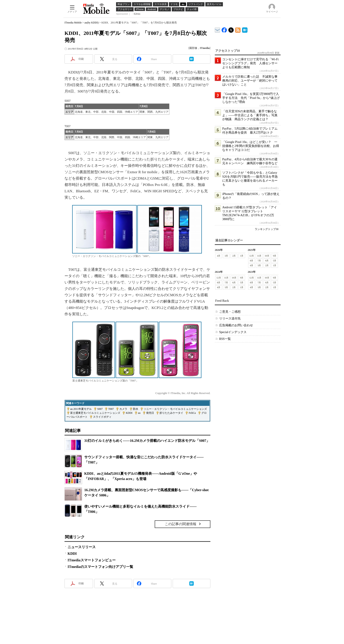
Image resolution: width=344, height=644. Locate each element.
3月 (226, 256)
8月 (252, 261)
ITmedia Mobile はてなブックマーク (245, 29)
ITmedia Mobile (73, 23)
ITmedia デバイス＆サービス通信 (218, 29)
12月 (252, 256)
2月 (234, 256)
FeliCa (192, 413)
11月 (259, 256)
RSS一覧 (225, 339)
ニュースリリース (82, 547)
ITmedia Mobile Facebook (224, 29)
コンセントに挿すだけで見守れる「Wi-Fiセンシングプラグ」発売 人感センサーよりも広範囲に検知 (250, 63)
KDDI (129, 413)
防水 (136, 409)
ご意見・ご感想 (230, 312)
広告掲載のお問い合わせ (236, 325)
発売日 (150, 413)
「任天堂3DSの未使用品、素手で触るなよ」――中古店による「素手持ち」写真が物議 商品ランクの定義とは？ (250, 115)
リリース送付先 (230, 318)
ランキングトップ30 (267, 229)
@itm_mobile (231, 29)
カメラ (123, 409)
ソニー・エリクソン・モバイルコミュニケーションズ (175, 409)
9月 (275, 256)
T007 (111, 409)
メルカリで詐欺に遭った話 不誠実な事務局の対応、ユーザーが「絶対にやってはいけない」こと (250, 81)
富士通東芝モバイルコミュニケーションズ (95, 413)
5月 (275, 261)
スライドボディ (102, 417)
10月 (267, 256)
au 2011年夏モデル (81, 409)
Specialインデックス (233, 332)
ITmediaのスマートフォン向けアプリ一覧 (100, 567)
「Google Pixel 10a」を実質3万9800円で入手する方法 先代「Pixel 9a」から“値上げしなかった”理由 (251, 98)
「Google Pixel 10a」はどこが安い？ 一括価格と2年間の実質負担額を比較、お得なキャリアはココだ (251, 146)
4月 (219, 256)
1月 (242, 256)
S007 (100, 409)
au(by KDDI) (91, 23)
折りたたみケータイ (171, 413)
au (139, 413)
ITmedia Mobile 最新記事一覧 (238, 29)
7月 (259, 261)
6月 (267, 261)
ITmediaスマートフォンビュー (92, 560)
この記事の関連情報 (181, 524)
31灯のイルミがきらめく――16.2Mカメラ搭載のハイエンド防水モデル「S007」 (147, 441)
